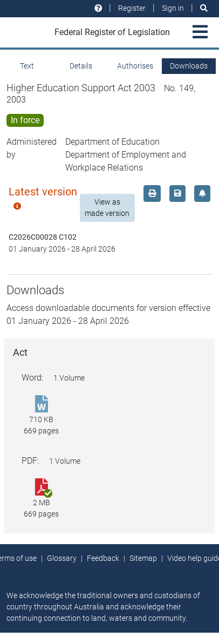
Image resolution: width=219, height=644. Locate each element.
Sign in (173, 8)
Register (132, 8)
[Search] (204, 8)
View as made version (107, 208)
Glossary (62, 558)
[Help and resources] (98, 8)
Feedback (103, 558)
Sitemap (143, 558)
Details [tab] (81, 66)
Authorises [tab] (135, 66)
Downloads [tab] (189, 66)
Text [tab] (27, 66)
